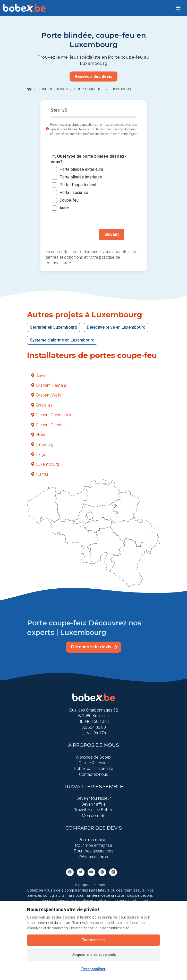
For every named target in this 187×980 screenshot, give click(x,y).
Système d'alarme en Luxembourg (62, 340)
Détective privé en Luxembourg (116, 327)
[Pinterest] (102, 872)
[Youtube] (91, 872)
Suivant (112, 234)
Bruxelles (42, 405)
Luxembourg (45, 464)
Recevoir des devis (93, 77)
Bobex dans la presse (93, 768)
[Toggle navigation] (178, 8)
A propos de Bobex (94, 757)
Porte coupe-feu (89, 89)
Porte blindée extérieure (81, 170)
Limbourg (42, 444)
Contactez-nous (93, 774)
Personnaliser (93, 969)
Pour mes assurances (94, 851)
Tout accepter (94, 940)
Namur (40, 474)
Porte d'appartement (78, 185)
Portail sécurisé (74, 193)
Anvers (40, 376)
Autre (64, 208)
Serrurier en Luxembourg (54, 327)
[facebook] (70, 872)
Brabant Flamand (49, 385)
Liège (39, 455)
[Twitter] (81, 872)
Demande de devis (94, 647)
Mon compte (94, 816)
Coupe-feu (69, 200)
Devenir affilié (93, 804)
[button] (178, 8)
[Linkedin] (113, 872)
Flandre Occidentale (52, 415)
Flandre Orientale (49, 425)
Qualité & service (94, 763)
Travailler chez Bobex (93, 810)
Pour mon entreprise (94, 845)
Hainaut (40, 435)
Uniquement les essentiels (94, 955)
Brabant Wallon (47, 395)
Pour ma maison (53, 89)
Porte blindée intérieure (81, 177)
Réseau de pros (94, 857)
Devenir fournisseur (94, 798)
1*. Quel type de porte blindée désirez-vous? (88, 159)
